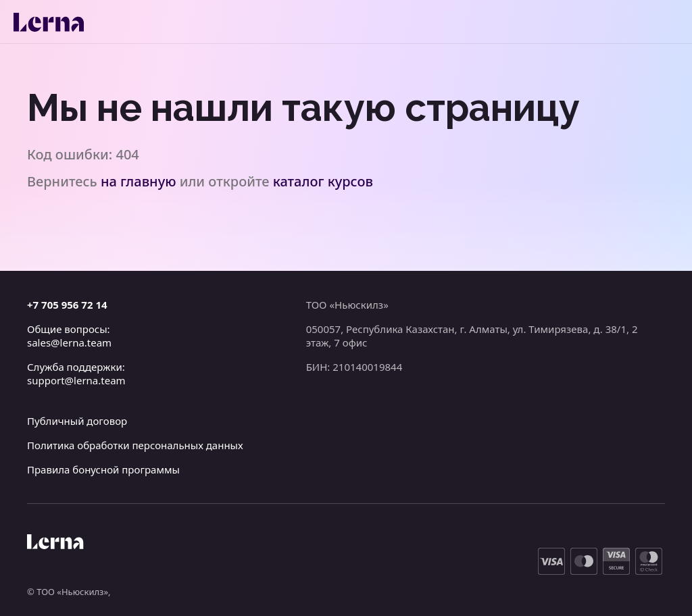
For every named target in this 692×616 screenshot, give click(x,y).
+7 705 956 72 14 (67, 305)
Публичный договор (77, 421)
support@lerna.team (76, 380)
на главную (139, 181)
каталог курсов (323, 181)
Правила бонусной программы (103, 469)
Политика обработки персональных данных (135, 445)
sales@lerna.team (69, 342)
